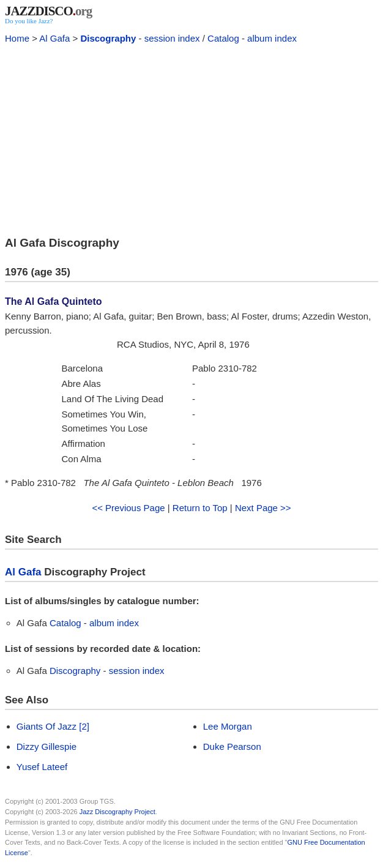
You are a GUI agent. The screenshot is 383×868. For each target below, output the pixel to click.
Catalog (223, 38)
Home (17, 38)
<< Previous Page (128, 508)
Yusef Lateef (42, 767)
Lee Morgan (228, 726)
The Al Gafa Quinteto (54, 301)
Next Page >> (263, 508)
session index (172, 38)
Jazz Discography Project (117, 812)
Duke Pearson (232, 746)
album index (272, 38)
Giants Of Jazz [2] (53, 726)
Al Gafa (54, 38)
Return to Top (200, 508)
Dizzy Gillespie (46, 746)
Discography (108, 38)
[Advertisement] (191, 138)
